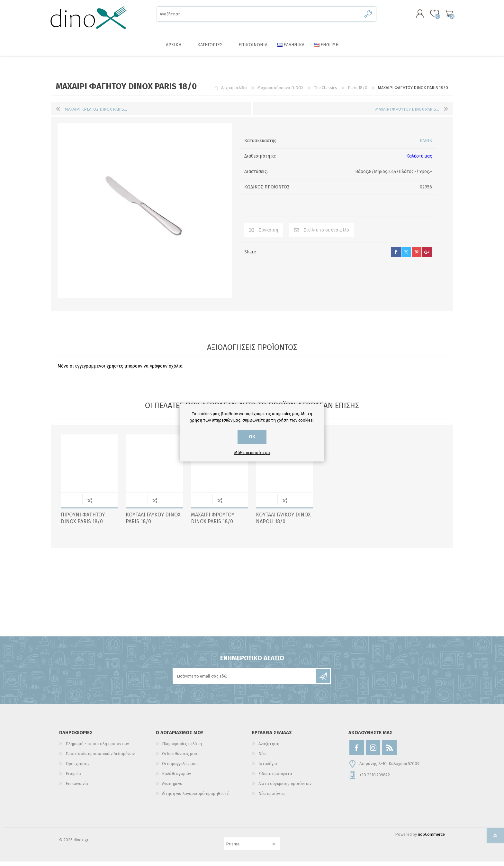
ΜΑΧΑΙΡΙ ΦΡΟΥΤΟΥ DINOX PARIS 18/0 (213, 523)
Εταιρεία (73, 778)
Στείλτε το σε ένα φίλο (326, 235)
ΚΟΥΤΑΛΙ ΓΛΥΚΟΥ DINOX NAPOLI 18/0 (283, 523)
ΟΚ (252, 437)
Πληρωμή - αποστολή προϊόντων (97, 748)
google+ (427, 257)
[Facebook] (357, 752)
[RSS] (389, 752)
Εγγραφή (323, 680)
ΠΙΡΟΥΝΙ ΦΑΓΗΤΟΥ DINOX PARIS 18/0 (83, 523)
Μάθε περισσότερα (252, 453)
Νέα (262, 758)
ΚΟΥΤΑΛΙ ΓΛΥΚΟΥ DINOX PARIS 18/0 (153, 523)
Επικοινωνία (77, 788)
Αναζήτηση (369, 16)
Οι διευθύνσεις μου (180, 758)
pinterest (417, 257)
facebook (396, 257)
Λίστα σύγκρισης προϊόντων (285, 788)
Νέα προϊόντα (272, 798)
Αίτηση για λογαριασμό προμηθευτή (196, 798)
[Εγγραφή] (245, 680)
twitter (406, 257)
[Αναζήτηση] (259, 16)
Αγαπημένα (172, 788)
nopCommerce (431, 839)
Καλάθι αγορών (446, 16)
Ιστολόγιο (268, 768)
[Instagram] (373, 752)
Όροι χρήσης (78, 768)
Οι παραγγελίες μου (180, 768)
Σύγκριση (268, 235)
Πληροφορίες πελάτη (182, 748)
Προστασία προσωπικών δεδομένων (100, 758)
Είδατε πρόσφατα (275, 778)
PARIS (426, 145)
